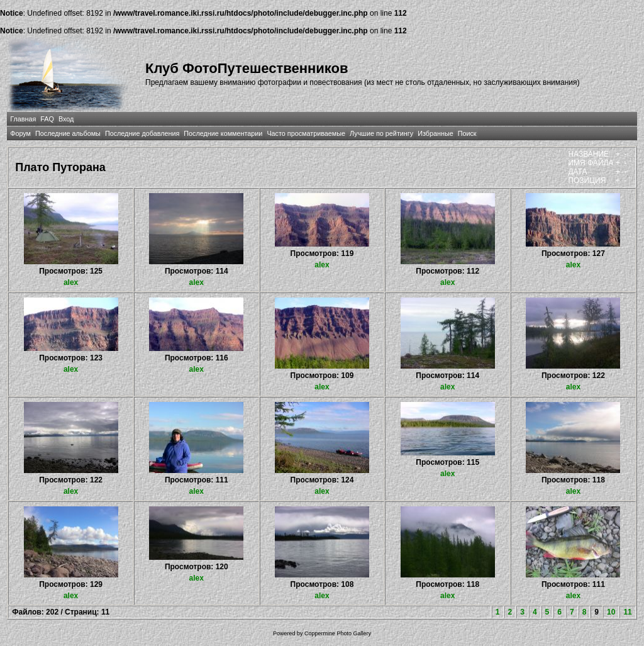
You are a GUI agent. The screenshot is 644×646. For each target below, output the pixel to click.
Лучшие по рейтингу (381, 133)
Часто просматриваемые (306, 133)
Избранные (435, 133)
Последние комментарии (223, 133)
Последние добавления (142, 133)
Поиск (467, 133)
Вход (66, 119)
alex (71, 282)
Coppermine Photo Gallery (338, 633)
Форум (20, 133)
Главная (23, 119)
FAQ (47, 119)
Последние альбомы (68, 133)
